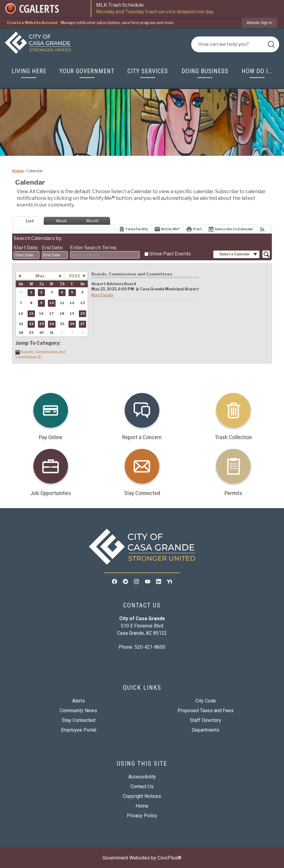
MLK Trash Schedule (188, 9)
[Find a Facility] (133, 229)
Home (18, 171)
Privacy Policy (142, 816)
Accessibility (142, 777)
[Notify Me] (167, 229)
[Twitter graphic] (125, 581)
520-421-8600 (150, 647)
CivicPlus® (169, 858)
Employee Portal (79, 730)
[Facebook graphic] (115, 581)
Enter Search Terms (93, 248)
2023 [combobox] (74, 276)
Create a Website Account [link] (32, 23)
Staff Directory (206, 720)
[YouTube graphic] (148, 581)
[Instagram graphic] (136, 581)
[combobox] (27, 255)
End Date (52, 248)
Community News (78, 711)
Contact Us (142, 786)
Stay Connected (79, 720)
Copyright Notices (142, 796)
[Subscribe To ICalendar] (230, 229)
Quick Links (142, 688)
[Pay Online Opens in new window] (51, 414)
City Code (206, 701)
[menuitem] (29, 71)
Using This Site (142, 764)
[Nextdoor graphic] (169, 581)
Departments (206, 730)
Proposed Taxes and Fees (206, 711)
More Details (102, 295)
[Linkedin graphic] (159, 581)
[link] (259, 23)
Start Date (26, 248)
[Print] (194, 229)
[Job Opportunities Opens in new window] (51, 470)
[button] (271, 44)
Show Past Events (170, 254)
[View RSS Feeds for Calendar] (262, 229)
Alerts (79, 701)
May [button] (40, 276)
